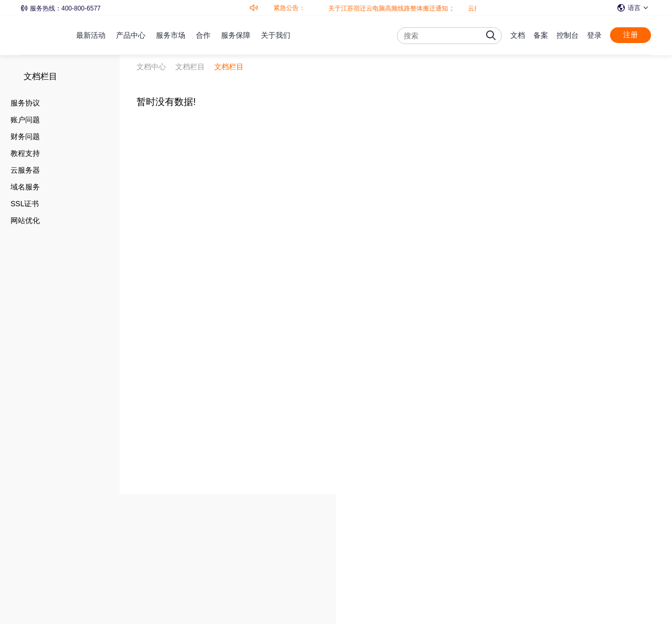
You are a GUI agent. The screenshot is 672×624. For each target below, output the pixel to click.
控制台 (568, 35)
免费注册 (595, 533)
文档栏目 (40, 76)
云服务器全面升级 (469, 8)
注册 (631, 35)
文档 (518, 35)
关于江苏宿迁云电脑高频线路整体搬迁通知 (364, 8)
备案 (541, 35)
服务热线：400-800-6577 (61, 8)
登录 (594, 35)
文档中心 (151, 67)
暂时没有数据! (166, 102)
